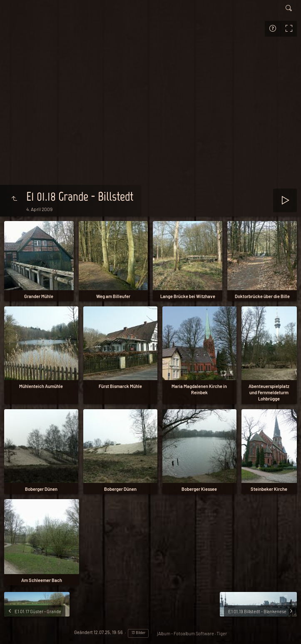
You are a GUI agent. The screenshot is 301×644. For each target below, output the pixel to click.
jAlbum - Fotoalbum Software (185, 633)
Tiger (222, 633)
